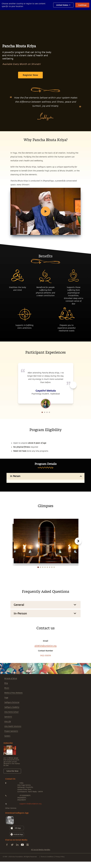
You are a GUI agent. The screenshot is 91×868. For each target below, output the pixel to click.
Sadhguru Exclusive (12, 728)
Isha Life (8, 747)
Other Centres (11, 833)
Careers (7, 761)
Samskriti (8, 742)
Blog (6, 708)
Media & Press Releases (13, 718)
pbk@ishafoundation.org (46, 671)
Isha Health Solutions (13, 752)
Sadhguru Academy (12, 732)
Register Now (30, 75)
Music (7, 713)
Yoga (6, 723)
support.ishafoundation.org (30, 829)
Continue (82, 5)
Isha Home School (11, 737)
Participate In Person (45, 502)
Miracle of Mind (11, 704)
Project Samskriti (11, 756)
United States (63, 5)
